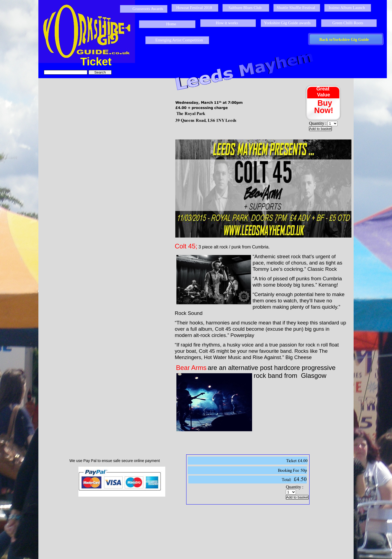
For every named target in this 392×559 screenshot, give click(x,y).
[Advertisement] (196, 531)
